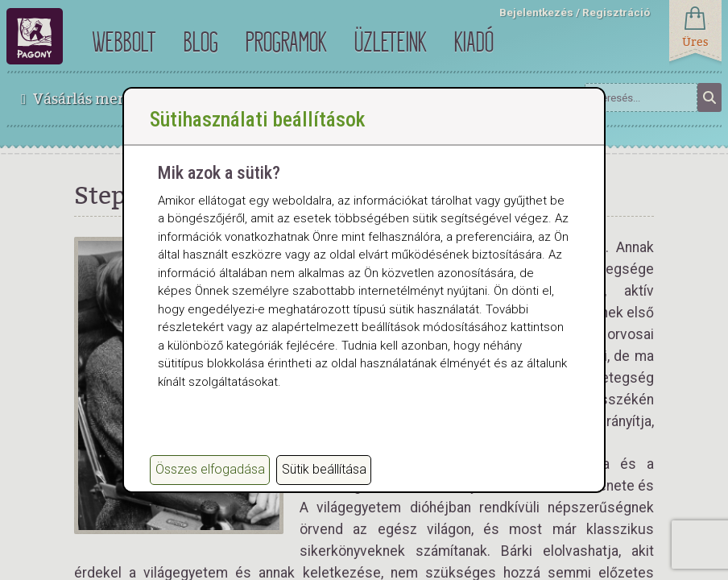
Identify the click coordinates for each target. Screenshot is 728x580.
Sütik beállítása (324, 469)
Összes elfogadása (210, 469)
